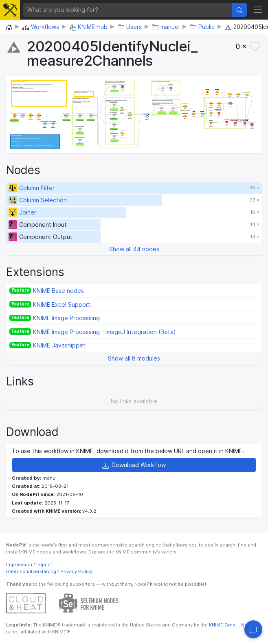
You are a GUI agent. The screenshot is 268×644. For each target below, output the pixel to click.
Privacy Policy (76, 571)
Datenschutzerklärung (31, 571)
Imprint (44, 564)
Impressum (19, 564)
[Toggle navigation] (258, 10)
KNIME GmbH (223, 625)
